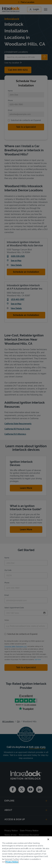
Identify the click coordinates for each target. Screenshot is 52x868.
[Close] (48, 839)
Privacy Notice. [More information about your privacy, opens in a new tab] (12, 862)
